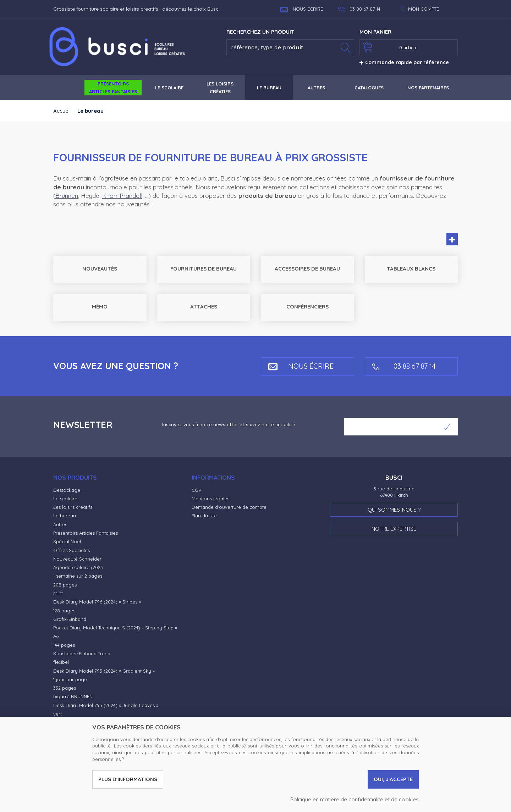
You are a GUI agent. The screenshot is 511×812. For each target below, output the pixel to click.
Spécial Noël (67, 541)
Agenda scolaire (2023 (78, 567)
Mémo (100, 307)
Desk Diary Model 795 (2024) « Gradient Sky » (104, 671)
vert (57, 714)
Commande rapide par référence (404, 62)
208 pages (65, 585)
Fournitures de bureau (204, 269)
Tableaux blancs (411, 269)
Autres (60, 524)
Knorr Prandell (122, 196)
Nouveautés (100, 269)
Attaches (204, 307)
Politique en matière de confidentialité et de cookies (355, 799)
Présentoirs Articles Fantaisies (86, 533)
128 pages (64, 611)
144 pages (64, 645)
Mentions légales (210, 499)
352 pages (65, 688)
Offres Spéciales (72, 550)
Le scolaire (65, 499)
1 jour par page (70, 679)
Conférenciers (307, 307)
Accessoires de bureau (307, 269)
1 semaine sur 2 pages (78, 576)
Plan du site (204, 516)
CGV (197, 490)
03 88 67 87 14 (404, 366)
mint (58, 593)
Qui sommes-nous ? (394, 510)
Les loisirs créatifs (73, 507)
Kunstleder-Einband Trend (82, 654)
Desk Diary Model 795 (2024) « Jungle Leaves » (106, 705)
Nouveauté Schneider (77, 559)
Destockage (67, 490)
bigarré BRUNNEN (73, 696)
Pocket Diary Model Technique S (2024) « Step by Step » (115, 628)
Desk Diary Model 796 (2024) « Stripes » (97, 602)
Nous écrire (302, 9)
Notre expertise (394, 529)
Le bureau (65, 516)
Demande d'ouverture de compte (229, 507)
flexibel (61, 662)
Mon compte (424, 9)
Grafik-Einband (70, 619)
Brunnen (67, 196)
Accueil (62, 111)
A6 (56, 636)
